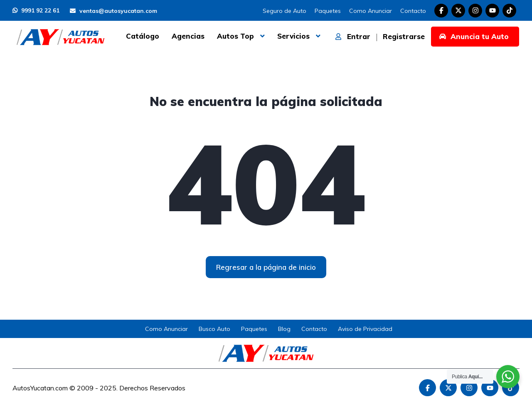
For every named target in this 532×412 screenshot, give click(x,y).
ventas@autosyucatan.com (113, 11)
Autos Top (235, 36)
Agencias (188, 36)
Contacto (413, 11)
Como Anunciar (371, 11)
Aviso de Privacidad (365, 329)
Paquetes (328, 11)
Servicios (293, 36)
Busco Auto (214, 329)
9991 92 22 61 (36, 10)
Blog (284, 329)
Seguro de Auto (284, 11)
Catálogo (143, 36)
